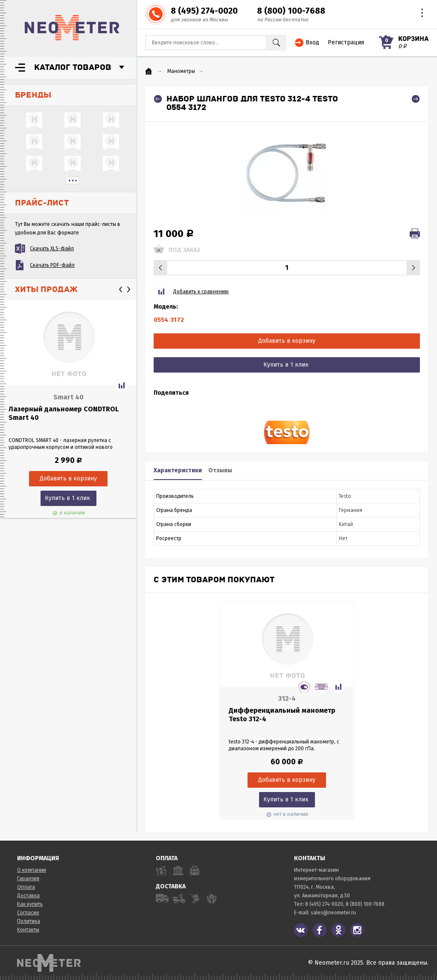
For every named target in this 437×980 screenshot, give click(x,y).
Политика (29, 921)
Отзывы (220, 470)
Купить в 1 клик (67, 498)
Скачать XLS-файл (52, 249)
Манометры (181, 71)
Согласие (28, 913)
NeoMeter (72, 28)
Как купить (30, 904)
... (73, 181)
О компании (32, 870)
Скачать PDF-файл (52, 265)
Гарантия (28, 879)
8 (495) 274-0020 (204, 11)
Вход (312, 42)
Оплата (26, 887)
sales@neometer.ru (333, 913)
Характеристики (178, 470)
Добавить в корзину (287, 341)
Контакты (28, 930)
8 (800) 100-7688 (291, 11)
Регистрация (346, 42)
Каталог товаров (73, 67)
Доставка (28, 896)
